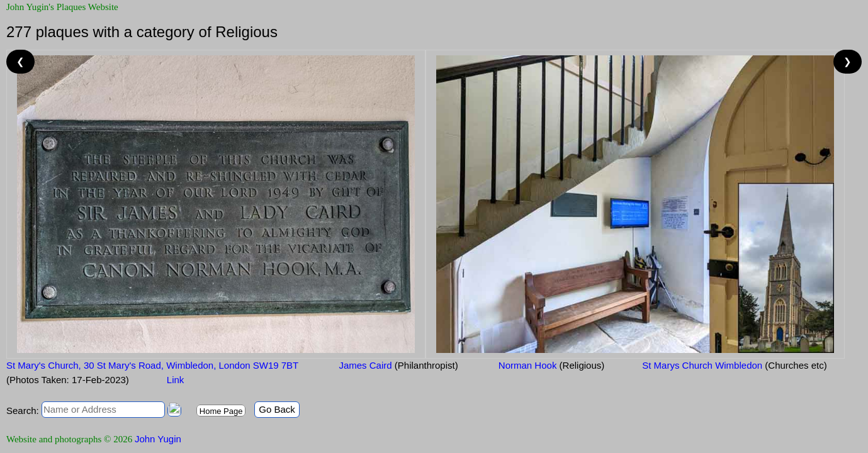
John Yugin (158, 439)
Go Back (277, 409)
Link (176, 380)
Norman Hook (550, 365)
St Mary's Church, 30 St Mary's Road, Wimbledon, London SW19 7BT (152, 365)
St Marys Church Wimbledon (734, 365)
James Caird (397, 365)
